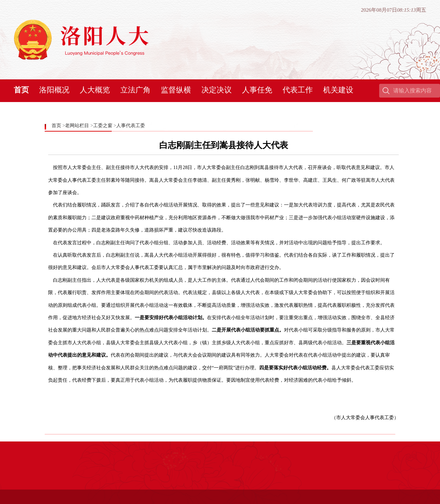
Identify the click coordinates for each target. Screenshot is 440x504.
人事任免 (257, 90)
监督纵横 (176, 90)
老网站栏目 (77, 126)
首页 (21, 90)
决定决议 (217, 90)
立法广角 (135, 90)
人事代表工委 (131, 126)
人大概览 (95, 90)
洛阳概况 (54, 90)
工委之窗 (103, 126)
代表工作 (298, 90)
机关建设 (338, 90)
